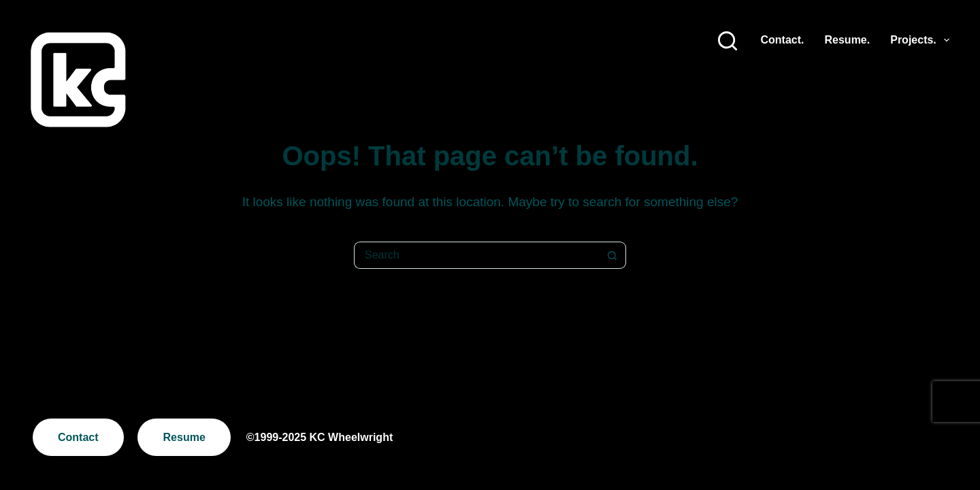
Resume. (848, 40)
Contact (78, 437)
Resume (184, 437)
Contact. (783, 40)
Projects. (920, 40)
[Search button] (612, 255)
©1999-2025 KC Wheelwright (320, 437)
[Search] (728, 41)
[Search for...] (476, 255)
